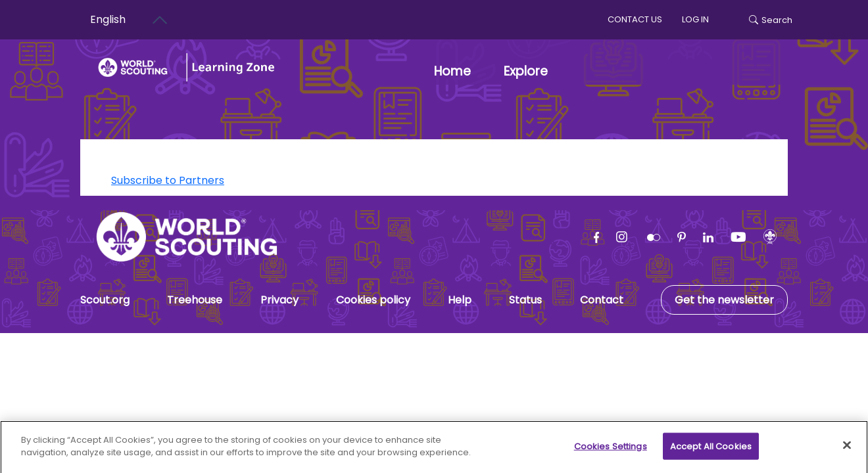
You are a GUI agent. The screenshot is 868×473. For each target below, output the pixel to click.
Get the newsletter (724, 300)
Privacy (279, 300)
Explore (526, 71)
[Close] (847, 451)
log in (695, 19)
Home (452, 71)
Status (525, 300)
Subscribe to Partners (168, 180)
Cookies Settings (611, 452)
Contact (602, 300)
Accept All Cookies (711, 452)
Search (771, 20)
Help (460, 300)
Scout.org (105, 300)
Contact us (635, 19)
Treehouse (195, 300)
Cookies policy (373, 300)
